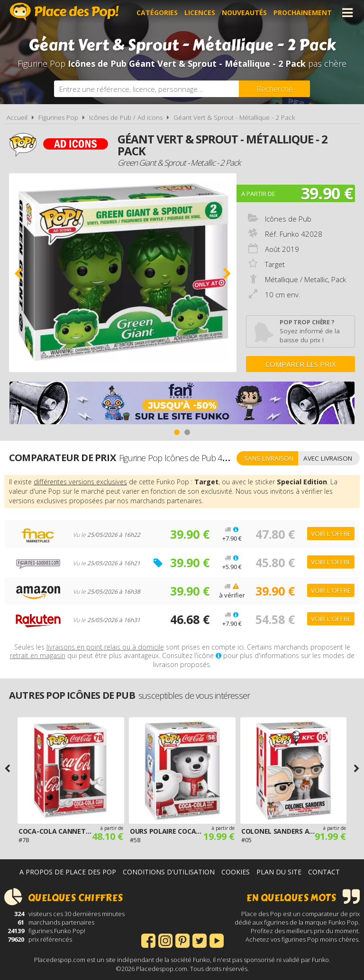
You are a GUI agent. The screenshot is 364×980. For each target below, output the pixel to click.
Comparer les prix (301, 364)
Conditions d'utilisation (169, 872)
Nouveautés (244, 13)
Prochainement (303, 13)
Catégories (157, 13)
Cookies (236, 872)
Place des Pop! (64, 12)
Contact (324, 872)
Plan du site (279, 872)
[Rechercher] (274, 89)
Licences (200, 13)
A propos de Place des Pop (68, 872)
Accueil (17, 117)
